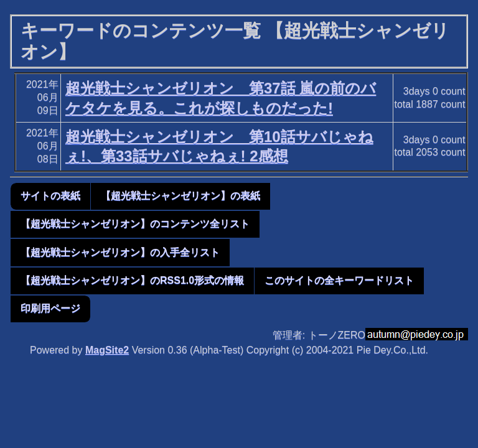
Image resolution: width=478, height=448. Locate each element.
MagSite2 (107, 350)
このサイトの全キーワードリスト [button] (339, 280)
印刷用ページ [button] (50, 308)
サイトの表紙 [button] (50, 196)
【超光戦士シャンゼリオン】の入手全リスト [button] (120, 252)
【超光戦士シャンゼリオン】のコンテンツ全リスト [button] (135, 224)
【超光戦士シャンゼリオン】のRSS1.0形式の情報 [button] (132, 280)
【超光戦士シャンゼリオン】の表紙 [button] (180, 196)
